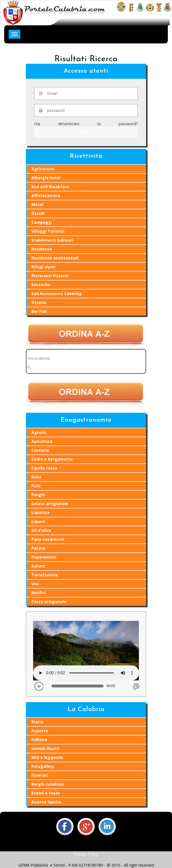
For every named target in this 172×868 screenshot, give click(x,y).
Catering (57, 293)
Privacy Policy (86, 854)
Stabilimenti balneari (52, 240)
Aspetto (40, 731)
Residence (42, 249)
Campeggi (42, 222)
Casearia (40, 450)
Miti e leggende (47, 757)
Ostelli (38, 213)
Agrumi (39, 432)
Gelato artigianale (50, 504)
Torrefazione (45, 575)
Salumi (38, 566)
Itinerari (40, 775)
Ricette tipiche (46, 802)
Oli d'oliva (41, 530)
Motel (37, 204)
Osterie (39, 302)
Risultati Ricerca (86, 59)
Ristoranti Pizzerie (50, 276)
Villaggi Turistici (48, 231)
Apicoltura (42, 441)
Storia (37, 722)
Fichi (36, 486)
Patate (38, 548)
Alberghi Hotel (46, 178)
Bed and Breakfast (50, 187)
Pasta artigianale (49, 602)
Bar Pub (39, 311)
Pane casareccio (48, 539)
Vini (35, 584)
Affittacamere (46, 196)
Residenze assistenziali (55, 258)
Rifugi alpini (43, 267)
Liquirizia (40, 512)
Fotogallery (43, 766)
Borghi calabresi (48, 784)
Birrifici (39, 593)
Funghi (38, 495)
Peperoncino (44, 557)
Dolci (36, 477)
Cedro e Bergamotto (52, 459)
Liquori (38, 521)
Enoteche (41, 285)
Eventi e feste (46, 793)
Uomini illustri (45, 748)
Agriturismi (43, 169)
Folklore (39, 740)
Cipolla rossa (44, 468)
